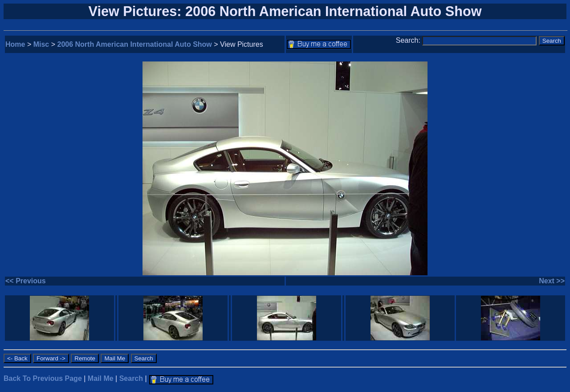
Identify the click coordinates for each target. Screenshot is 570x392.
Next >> (552, 281)
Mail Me (101, 378)
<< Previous (26, 281)
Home (15, 44)
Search (131, 378)
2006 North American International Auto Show (135, 44)
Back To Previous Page (43, 378)
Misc (41, 44)
